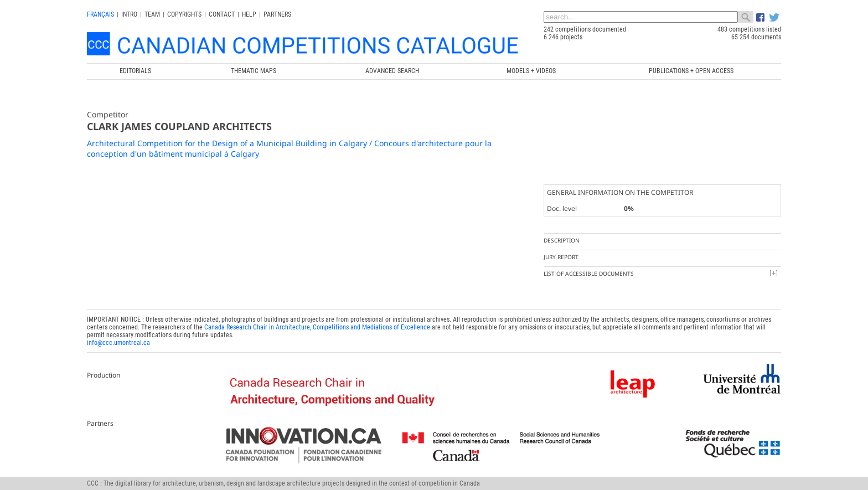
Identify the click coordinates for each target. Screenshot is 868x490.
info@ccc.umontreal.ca (118, 343)
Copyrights (184, 14)
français (100, 14)
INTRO (129, 14)
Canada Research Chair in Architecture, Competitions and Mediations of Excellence (317, 327)
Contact (222, 14)
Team (152, 14)
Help (249, 14)
